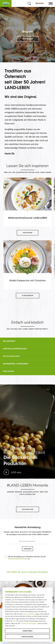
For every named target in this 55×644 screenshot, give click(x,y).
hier (14, 621)
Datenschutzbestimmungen (18, 559)
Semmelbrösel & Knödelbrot (16, 364)
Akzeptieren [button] (27, 631)
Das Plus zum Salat (11, 356)
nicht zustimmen (29, 614)
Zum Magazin (28, 233)
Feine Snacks (8, 371)
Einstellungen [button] (27, 637)
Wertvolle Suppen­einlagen (15, 349)
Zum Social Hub (28, 509)
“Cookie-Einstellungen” (29, 624)
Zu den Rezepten (28, 296)
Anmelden (27, 549)
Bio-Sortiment (9, 341)
